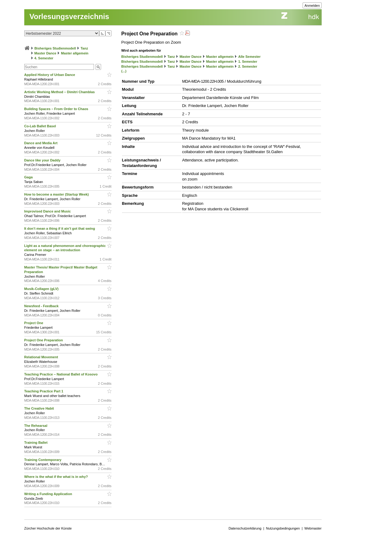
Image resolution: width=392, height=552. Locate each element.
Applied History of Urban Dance (50, 75)
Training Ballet (36, 443)
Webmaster (313, 528)
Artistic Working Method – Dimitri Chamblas (60, 92)
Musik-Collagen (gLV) (42, 289)
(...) (124, 71)
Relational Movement (42, 357)
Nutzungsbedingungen (283, 528)
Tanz (84, 48)
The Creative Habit (40, 408)
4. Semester (44, 58)
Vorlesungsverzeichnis (69, 16)
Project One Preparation (44, 340)
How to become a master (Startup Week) (57, 194)
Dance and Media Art (41, 143)
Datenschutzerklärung (245, 528)
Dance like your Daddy (43, 160)
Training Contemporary (43, 460)
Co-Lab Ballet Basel (41, 126)
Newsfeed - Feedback (42, 306)
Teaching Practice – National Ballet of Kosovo (61, 374)
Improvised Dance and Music (48, 211)
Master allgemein (75, 53)
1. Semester (248, 62)
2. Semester (248, 66)
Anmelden (312, 6)
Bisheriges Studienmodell (55, 48)
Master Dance (45, 53)
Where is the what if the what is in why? (57, 477)
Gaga (29, 177)
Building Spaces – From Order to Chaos (57, 109)
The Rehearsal (36, 426)
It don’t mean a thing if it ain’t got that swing (60, 228)
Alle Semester (249, 57)
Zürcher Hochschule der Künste (48, 528)
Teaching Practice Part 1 (44, 391)
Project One (34, 323)
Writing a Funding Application (49, 494)
